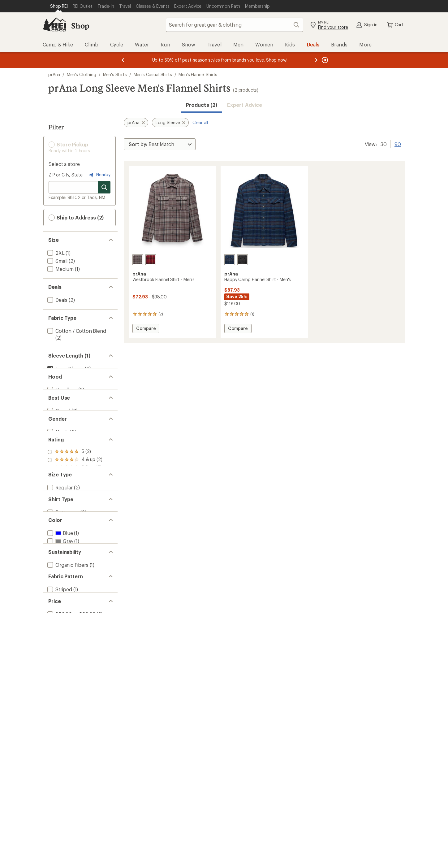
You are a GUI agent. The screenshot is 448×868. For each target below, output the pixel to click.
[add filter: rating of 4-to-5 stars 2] (75, 500)
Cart (395, 25)
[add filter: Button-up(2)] (63, 594)
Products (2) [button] (202, 105)
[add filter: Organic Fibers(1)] (67, 680)
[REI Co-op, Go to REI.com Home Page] (54, 25)
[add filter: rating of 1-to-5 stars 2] (75, 524)
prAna (54, 74)
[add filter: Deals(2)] (57, 300)
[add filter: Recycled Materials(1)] (72, 688)
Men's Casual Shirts (153, 74)
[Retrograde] (151, 260)
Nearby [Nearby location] (99, 175)
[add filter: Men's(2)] (57, 461)
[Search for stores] (104, 187)
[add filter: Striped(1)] (59, 719)
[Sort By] (160, 144)
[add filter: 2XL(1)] (55, 253)
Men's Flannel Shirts (198, 74)
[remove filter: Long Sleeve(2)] (65, 369)
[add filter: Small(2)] (57, 261)
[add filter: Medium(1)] (60, 269)
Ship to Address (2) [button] (76, 218)
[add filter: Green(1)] (61, 641)
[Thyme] (243, 260)
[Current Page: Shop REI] (59, 6)
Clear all (200, 122)
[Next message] (316, 60)
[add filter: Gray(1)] (60, 633)
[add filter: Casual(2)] (58, 430)
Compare (147, 329)
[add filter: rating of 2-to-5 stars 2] (75, 516)
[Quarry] (138, 260)
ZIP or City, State (66, 175)
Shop (80, 26)
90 (398, 144)
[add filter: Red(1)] (59, 649)
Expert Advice (245, 105)
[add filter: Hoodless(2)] (62, 399)
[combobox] (235, 25)
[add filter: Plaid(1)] (56, 727)
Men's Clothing (82, 74)
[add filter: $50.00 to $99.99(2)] (71, 758)
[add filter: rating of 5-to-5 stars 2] (75, 492)
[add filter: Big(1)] (54, 563)
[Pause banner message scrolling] (324, 60)
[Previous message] (123, 60)
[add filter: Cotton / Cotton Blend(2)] (76, 331)
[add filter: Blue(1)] (59, 625)
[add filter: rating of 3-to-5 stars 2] (75, 508)
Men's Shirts (115, 74)
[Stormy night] (230, 260)
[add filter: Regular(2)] (59, 555)
